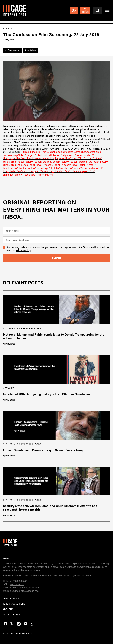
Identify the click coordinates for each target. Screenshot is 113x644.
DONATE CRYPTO (11, 614)
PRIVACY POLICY (11, 599)
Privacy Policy (23, 250)
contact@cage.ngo (29, 588)
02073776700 (17, 584)
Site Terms (84, 247)
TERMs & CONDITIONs (14, 604)
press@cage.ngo (30, 591)
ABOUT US (8, 609)
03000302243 (20, 581)
